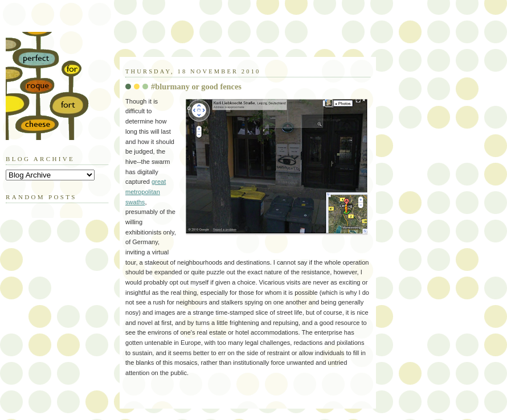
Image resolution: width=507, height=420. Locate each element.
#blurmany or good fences (196, 87)
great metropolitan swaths (146, 192)
